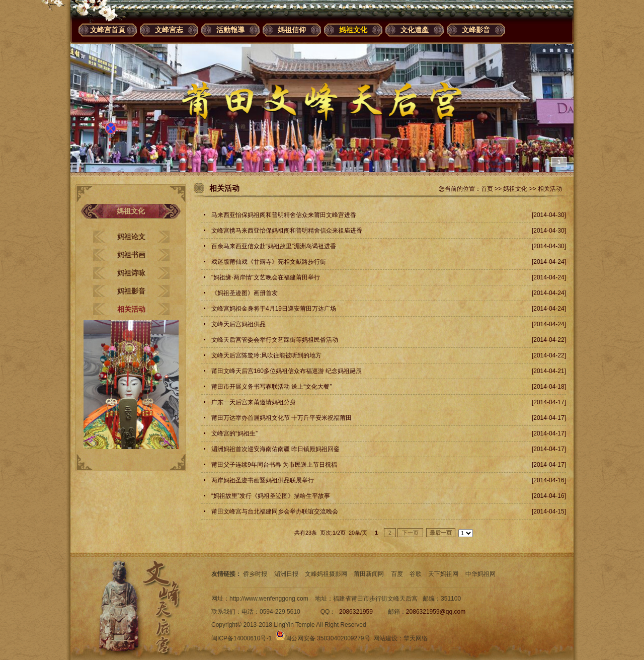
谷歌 (416, 574)
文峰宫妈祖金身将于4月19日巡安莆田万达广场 (274, 309)
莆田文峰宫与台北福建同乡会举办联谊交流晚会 (275, 511)
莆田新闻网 (369, 574)
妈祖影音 (131, 291)
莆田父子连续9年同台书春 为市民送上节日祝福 (274, 465)
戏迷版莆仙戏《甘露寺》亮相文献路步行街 (269, 262)
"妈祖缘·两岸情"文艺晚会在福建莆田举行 (266, 277)
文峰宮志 (169, 30)
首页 (487, 189)
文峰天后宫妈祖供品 (238, 324)
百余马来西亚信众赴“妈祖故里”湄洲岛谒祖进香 (274, 246)
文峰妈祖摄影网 (326, 574)
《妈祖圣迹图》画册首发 (245, 293)
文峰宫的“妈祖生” (234, 433)
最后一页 (441, 533)
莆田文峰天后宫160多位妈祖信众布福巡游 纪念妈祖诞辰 (287, 371)
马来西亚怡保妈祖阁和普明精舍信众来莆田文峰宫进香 (284, 215)
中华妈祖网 (480, 574)
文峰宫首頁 (108, 30)
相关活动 (131, 309)
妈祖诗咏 (131, 273)
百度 (397, 574)
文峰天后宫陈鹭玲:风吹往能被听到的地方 (266, 355)
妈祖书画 (131, 255)
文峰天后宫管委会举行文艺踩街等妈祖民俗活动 (275, 340)
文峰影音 (476, 30)
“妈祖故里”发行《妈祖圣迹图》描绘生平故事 (271, 496)
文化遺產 (415, 30)
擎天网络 (416, 638)
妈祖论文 (131, 237)
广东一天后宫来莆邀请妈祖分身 (254, 402)
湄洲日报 (286, 574)
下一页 (410, 533)
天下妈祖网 (443, 574)
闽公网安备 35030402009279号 (323, 638)
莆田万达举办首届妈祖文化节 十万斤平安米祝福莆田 (281, 418)
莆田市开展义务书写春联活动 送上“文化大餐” (271, 387)
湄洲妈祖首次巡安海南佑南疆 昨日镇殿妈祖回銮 (275, 449)
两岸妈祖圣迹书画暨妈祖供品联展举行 (263, 480)
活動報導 (230, 30)
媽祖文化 (353, 30)
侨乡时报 (255, 574)
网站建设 (385, 638)
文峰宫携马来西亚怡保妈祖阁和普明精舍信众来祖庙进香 (287, 231)
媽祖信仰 (292, 30)
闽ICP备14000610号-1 (242, 638)
